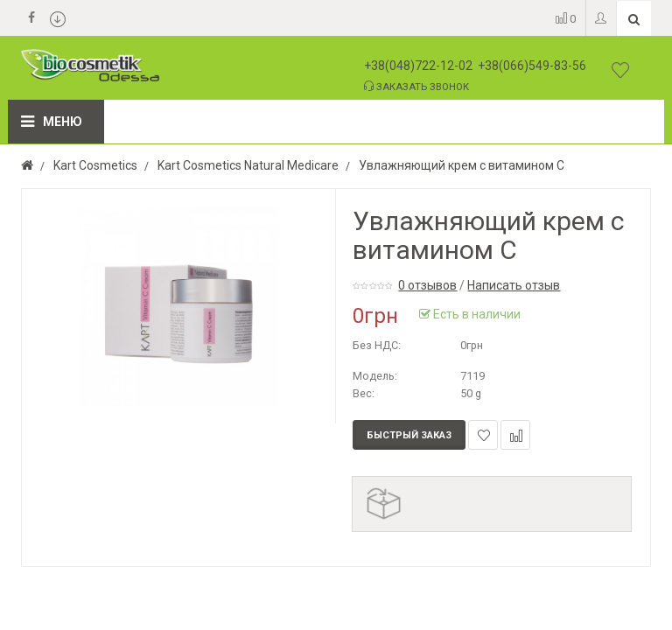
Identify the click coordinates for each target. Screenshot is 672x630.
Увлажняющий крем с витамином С (462, 165)
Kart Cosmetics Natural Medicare (248, 165)
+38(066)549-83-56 (532, 66)
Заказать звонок (416, 87)
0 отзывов (427, 285)
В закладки (483, 435)
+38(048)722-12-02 (418, 66)
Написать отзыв (514, 285)
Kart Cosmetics (95, 165)
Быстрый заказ (409, 435)
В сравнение (516, 435)
